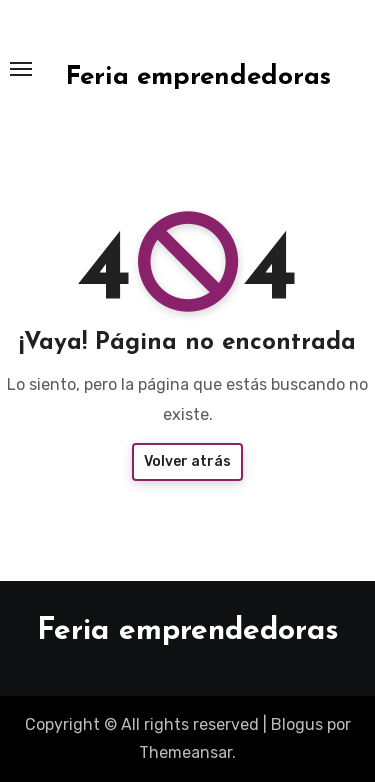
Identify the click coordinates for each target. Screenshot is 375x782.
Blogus (297, 724)
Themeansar (185, 752)
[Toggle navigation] (21, 69)
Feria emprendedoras (198, 77)
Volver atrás (187, 461)
